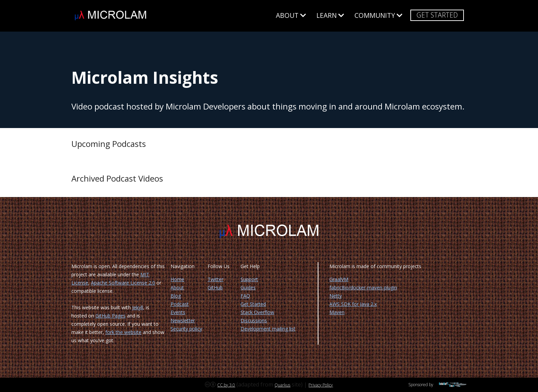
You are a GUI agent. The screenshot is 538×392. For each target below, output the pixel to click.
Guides (248, 287)
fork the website (123, 332)
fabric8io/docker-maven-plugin (363, 287)
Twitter (215, 279)
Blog (176, 296)
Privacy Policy (321, 385)
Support (249, 279)
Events (178, 312)
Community (378, 16)
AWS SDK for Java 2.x (353, 304)
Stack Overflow (257, 312)
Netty (336, 296)
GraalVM (339, 279)
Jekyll (138, 307)
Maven (337, 312)
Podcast (180, 304)
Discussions (254, 320)
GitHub (215, 287)
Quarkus (282, 385)
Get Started (437, 15)
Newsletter (183, 320)
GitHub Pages (110, 316)
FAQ (245, 296)
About (291, 16)
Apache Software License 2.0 (123, 283)
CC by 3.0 (226, 385)
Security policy (186, 329)
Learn (330, 16)
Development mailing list (268, 329)
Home (177, 279)
